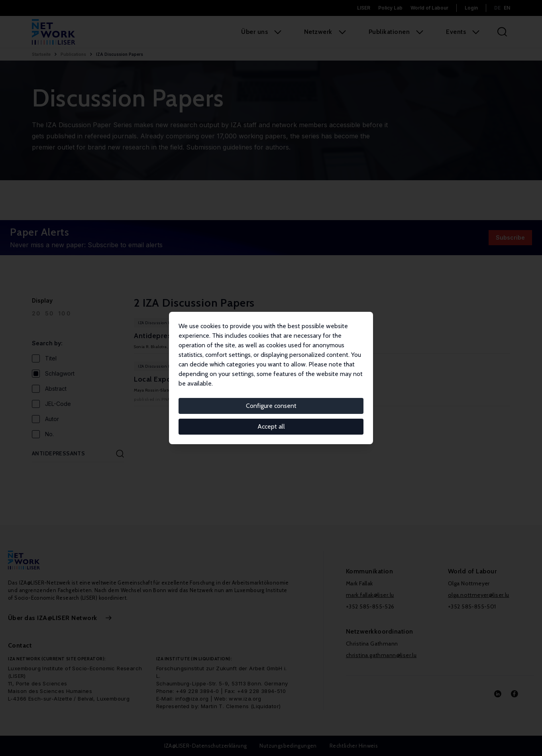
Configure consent (271, 406)
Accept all (271, 426)
